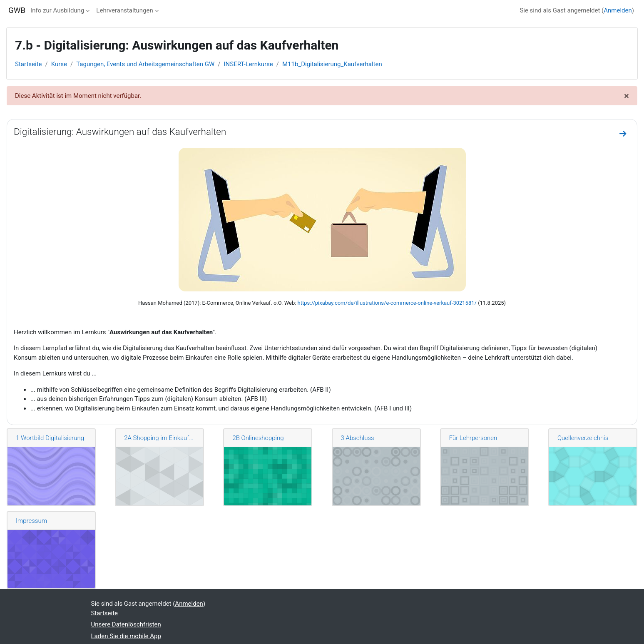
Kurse (59, 64)
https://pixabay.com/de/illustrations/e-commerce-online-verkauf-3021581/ (387, 303)
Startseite (29, 64)
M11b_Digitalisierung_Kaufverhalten (332, 64)
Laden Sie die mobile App (126, 636)
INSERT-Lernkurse (248, 64)
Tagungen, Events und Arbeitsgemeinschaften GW (145, 64)
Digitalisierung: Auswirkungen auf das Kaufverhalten (120, 132)
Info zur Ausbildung (57, 10)
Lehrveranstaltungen (124, 10)
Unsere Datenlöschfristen (126, 624)
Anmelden (618, 10)
